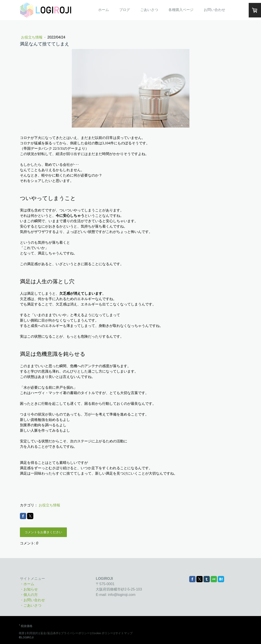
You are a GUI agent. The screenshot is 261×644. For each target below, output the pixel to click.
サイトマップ (124, 633)
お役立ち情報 (32, 37)
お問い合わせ (214, 10)
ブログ (125, 10)
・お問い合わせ (32, 600)
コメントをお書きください (43, 532)
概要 (22, 633)
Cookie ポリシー (103, 633)
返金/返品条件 (50, 633)
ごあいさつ (149, 10)
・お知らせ (29, 589)
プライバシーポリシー (75, 633)
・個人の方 (29, 595)
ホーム (104, 10)
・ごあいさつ (31, 605)
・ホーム (27, 584)
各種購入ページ (181, 10)
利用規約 (32, 633)
